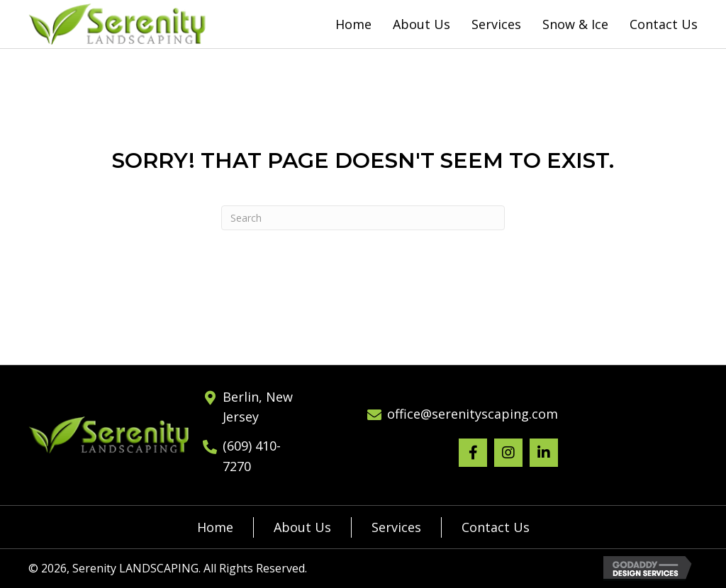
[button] (473, 453)
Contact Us (496, 527)
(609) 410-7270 (252, 456)
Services (396, 527)
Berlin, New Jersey (258, 407)
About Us (302, 527)
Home (215, 527)
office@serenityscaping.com (473, 414)
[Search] (363, 218)
